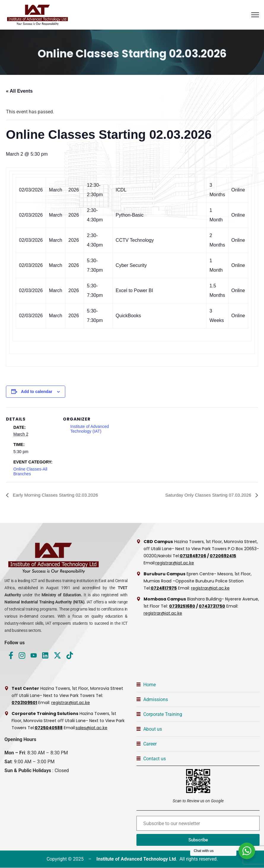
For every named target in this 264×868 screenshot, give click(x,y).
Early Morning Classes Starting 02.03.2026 (57, 495)
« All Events (19, 91)
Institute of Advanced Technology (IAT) (90, 429)
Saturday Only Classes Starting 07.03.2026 (206, 495)
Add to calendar (37, 392)
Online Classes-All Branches (30, 471)
